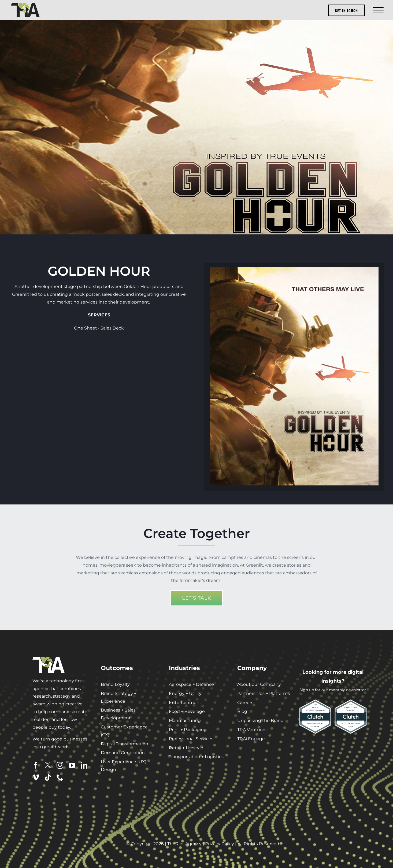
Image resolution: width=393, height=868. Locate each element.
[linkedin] (84, 765)
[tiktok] (48, 777)
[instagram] (60, 765)
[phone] (60, 777)
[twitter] (48, 765)
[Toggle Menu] (378, 10)
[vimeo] (36, 777)
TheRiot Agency (184, 844)
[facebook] (36, 765)
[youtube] (72, 765)
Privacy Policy (220, 844)
